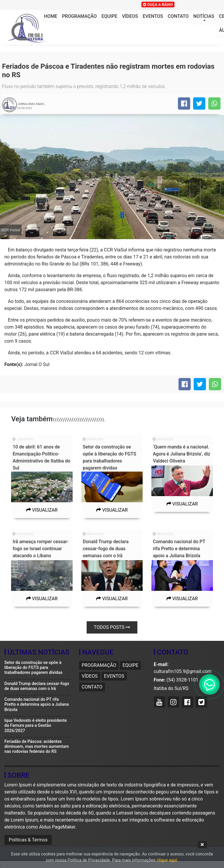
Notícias (204, 16)
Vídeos (130, 16)
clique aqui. (167, 860)
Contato (178, 16)
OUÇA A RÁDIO (158, 5)
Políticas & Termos (28, 840)
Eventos (153, 16)
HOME (51, 16)
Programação (79, 16)
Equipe (109, 16)
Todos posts (112, 627)
